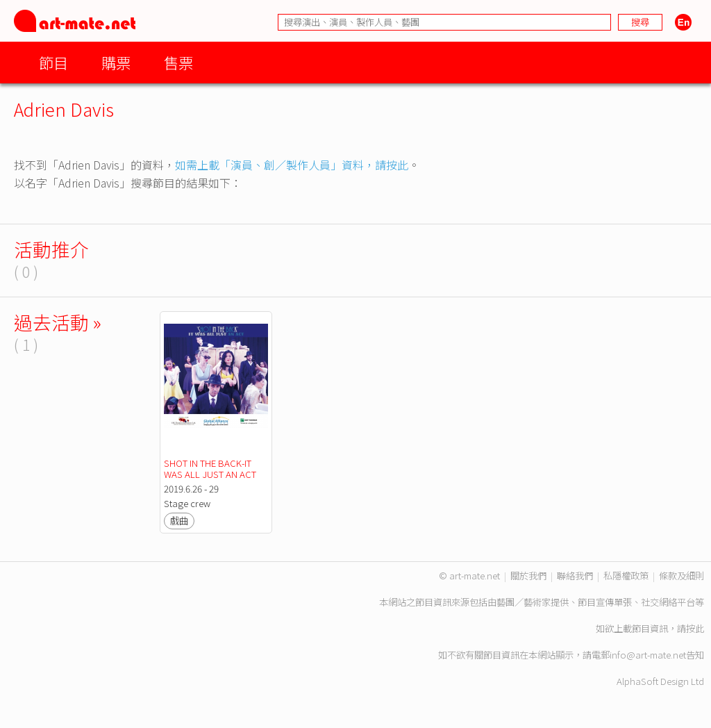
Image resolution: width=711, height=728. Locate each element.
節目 (53, 62)
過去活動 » (58, 322)
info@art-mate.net (648, 655)
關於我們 (528, 576)
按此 (695, 628)
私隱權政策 (626, 576)
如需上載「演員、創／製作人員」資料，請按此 (292, 165)
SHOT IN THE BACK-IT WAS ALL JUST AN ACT (210, 469)
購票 (116, 62)
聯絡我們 (575, 576)
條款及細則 (681, 576)
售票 (178, 62)
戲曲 (179, 521)
